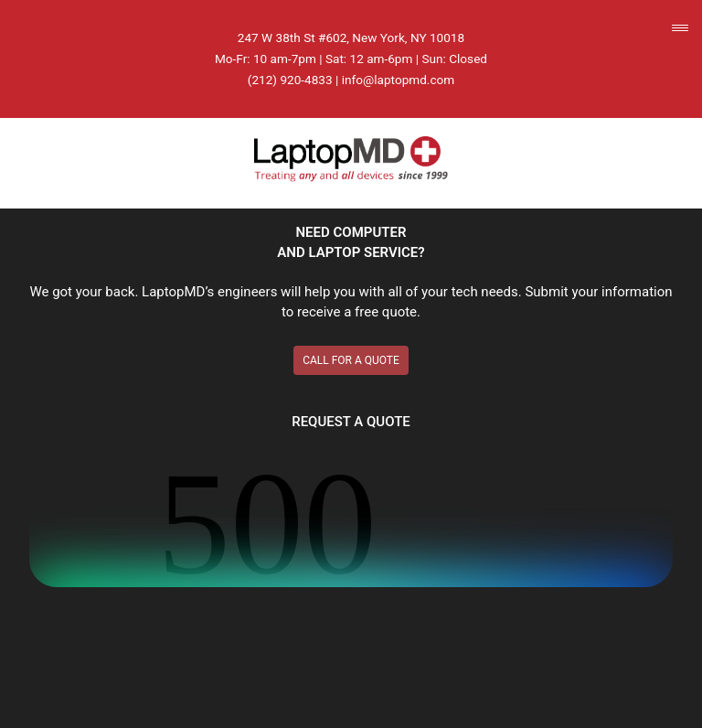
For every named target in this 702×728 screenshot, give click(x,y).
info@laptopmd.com (399, 80)
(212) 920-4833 (290, 80)
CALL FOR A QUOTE (351, 360)
